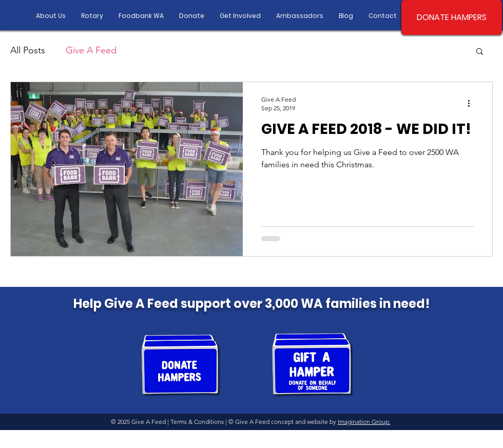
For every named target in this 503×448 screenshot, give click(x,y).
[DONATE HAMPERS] (452, 17)
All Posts (28, 50)
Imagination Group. (364, 422)
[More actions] (472, 103)
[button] (480, 52)
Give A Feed (91, 50)
